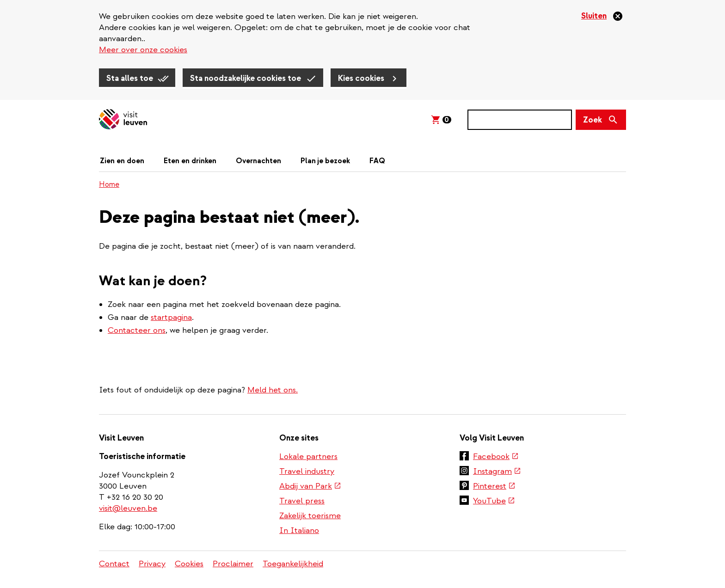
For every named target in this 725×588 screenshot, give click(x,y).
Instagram (497, 472)
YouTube (494, 502)
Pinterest (494, 487)
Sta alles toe (130, 78)
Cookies (189, 564)
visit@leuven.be (128, 508)
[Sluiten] (602, 16)
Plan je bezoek (325, 161)
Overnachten (258, 161)
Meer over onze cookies (143, 50)
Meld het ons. (273, 390)
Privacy (152, 564)
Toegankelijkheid (293, 564)
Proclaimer (233, 564)
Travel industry (307, 471)
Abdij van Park (310, 487)
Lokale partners (308, 456)
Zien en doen (122, 161)
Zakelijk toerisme (310, 516)
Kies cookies (361, 78)
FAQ (377, 161)
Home (109, 184)
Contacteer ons (137, 330)
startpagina (171, 317)
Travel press (302, 501)
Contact (114, 564)
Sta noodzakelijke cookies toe (246, 78)
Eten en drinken (190, 161)
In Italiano (299, 530)
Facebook (495, 457)
